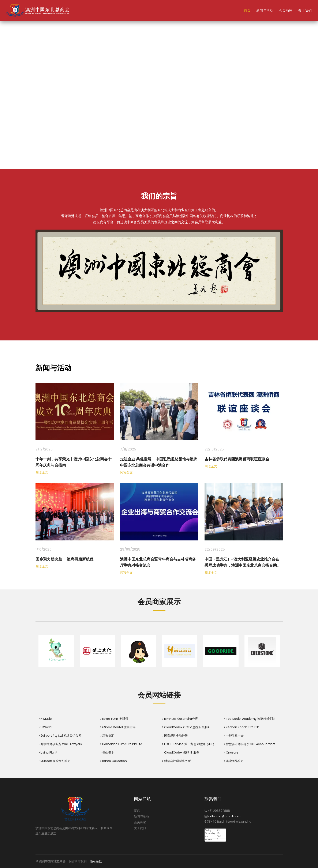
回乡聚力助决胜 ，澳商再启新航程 (64, 559)
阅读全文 (42, 472)
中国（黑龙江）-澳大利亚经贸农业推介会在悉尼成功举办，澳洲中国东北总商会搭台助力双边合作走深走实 (243, 565)
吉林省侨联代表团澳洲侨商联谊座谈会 (237, 459)
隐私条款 (96, 861)
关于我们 (305, 10)
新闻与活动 (265, 10)
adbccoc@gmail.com (224, 816)
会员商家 (286, 10)
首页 (247, 10)
